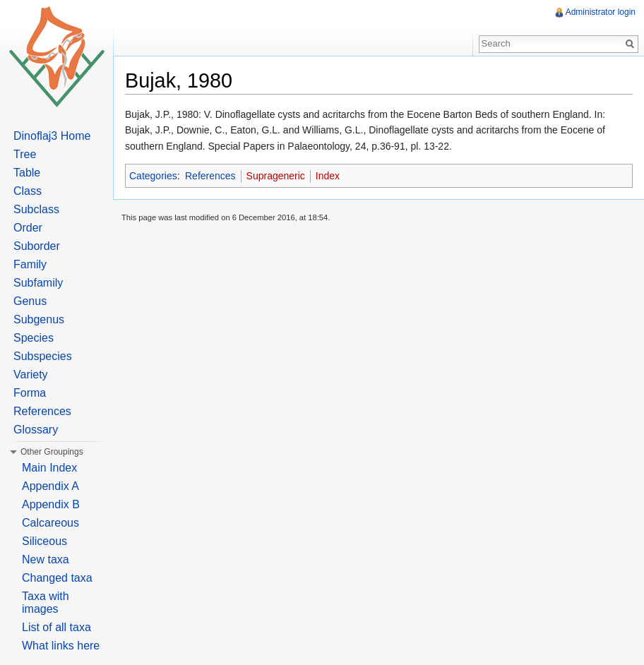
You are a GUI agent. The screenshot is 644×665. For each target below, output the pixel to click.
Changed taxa (57, 578)
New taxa (46, 559)
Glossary (36, 430)
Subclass (36, 209)
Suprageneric (276, 176)
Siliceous (44, 541)
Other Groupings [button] (52, 452)
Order (28, 228)
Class (28, 191)
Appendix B (51, 504)
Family (30, 264)
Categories (153, 176)
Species (34, 338)
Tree (25, 154)
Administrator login (601, 12)
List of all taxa (56, 627)
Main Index (49, 468)
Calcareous (50, 523)
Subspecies (43, 356)
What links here (61, 646)
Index (328, 176)
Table (27, 173)
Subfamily (38, 283)
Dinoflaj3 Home (52, 136)
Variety (31, 375)
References (210, 176)
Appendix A (50, 486)
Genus (30, 301)
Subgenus (39, 319)
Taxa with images (46, 603)
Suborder (37, 246)
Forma (30, 393)
